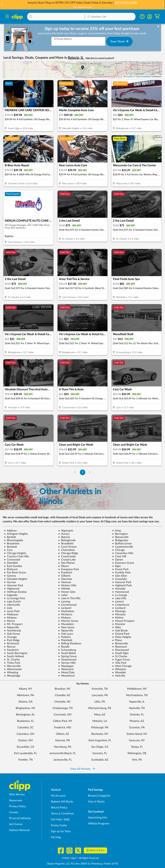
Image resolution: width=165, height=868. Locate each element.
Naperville (12, 627)
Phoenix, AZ (137, 721)
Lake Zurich (12, 602)
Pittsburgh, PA (100, 727)
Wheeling (11, 673)
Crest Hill (119, 556)
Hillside (64, 589)
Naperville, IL (137, 702)
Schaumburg (67, 650)
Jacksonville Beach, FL (63, 753)
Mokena (10, 618)
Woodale (119, 673)
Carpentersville (123, 547)
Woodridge (12, 676)
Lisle (8, 608)
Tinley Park (12, 663)
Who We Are (17, 795)
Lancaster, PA (100, 695)
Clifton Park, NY (63, 721)
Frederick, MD (63, 727)
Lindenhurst (121, 605)
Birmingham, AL (25, 715)
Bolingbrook (67, 540)
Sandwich (11, 650)
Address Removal (19, 830)
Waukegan (66, 666)
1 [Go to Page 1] (83, 472)
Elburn (64, 566)
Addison (10, 531)
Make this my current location (100, 58)
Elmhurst (11, 569)
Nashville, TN (137, 708)
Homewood (121, 592)
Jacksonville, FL (63, 760)
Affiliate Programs (99, 824)
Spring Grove (67, 656)
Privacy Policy (18, 806)
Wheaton (119, 669)
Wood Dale (66, 673)
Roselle (64, 647)
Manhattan (66, 611)
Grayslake (119, 579)
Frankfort (65, 573)
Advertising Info (97, 818)
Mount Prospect (123, 621)
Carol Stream (67, 547)
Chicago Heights (15, 553)
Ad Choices (16, 824)
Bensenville (120, 537)
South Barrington (16, 653)
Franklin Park (121, 573)
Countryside (67, 556)
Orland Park (121, 634)
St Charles (120, 656)
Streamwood (67, 660)
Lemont (118, 602)
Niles (117, 627)
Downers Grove (123, 563)
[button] (163, 5)
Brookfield (66, 544)
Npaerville (66, 631)
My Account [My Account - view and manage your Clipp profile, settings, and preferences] (58, 796)
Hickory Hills (67, 585)
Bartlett (10, 537)
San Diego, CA (100, 747)
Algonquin (66, 531)
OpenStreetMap (143, 77)
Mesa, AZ (100, 715)
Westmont (66, 669)
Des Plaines (67, 563)
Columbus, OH (25, 734)
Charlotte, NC (63, 702)
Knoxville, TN (100, 689)
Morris (9, 621)
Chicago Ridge (68, 553)
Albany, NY (25, 689)
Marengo (119, 611)
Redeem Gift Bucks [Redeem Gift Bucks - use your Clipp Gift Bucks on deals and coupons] (62, 802)
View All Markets (83, 769)
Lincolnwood (67, 605)
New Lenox (66, 627)
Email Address (63, 39)
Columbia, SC (25, 727)
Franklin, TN (25, 760)
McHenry (65, 614)
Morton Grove (68, 621)
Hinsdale (119, 589)
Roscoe (10, 647)
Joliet (63, 595)
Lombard (119, 608)
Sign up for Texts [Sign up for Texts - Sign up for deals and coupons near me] (61, 831)
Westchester (13, 669)
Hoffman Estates (15, 592)
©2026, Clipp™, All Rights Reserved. (81, 858)
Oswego (10, 637)
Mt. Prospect (13, 624)
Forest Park (120, 569)
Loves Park (12, 611)
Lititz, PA (100, 702)
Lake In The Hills (69, 598)
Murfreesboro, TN (137, 695)
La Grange (120, 595)
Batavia (64, 537)
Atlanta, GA (25, 702)
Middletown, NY (137, 689)
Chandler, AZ (63, 695)
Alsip (117, 531)
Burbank (10, 547)
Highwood (12, 589)
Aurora (64, 534)
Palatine (64, 637)
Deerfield (11, 563)
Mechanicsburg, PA (100, 708)
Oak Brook (120, 631)
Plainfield (65, 640)
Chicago (118, 550)
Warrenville (12, 666)
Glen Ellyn (120, 576)
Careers (14, 812)
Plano (117, 640)
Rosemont (120, 647)
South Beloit (67, 653)
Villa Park (119, 663)
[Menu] (7, 17)
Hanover (65, 582)
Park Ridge (12, 640)
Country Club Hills (16, 556)
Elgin (117, 566)
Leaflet (128, 77)
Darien (118, 560)
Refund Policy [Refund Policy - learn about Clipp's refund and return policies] (59, 808)
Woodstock (67, 676)
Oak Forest (12, 634)
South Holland (14, 656)
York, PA (137, 760)
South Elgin (120, 653)
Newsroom (16, 800)
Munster (119, 624)
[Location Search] (110, 17)
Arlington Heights (16, 534)
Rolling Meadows (70, 643)
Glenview (65, 579)
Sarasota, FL (100, 753)
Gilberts (64, 576)
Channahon (67, 550)
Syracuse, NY (137, 740)
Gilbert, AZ (63, 734)
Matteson (11, 614)
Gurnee (10, 582)
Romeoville (120, 643)
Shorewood (120, 650)
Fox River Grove (15, 573)
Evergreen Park (69, 569)
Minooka (119, 614)
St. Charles (12, 660)
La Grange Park (15, 598)
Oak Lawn (66, 634)
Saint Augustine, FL (100, 740)
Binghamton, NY (25, 708)
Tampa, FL (137, 747)
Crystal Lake (67, 560)
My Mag (56, 837)
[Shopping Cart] (157, 17)
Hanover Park (122, 582)
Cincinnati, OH (63, 715)
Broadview (12, 544)
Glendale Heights (16, 579)
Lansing (64, 602)
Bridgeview (120, 540)
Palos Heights (122, 637)
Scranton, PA (137, 727)
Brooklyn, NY (63, 689)
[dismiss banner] (158, 26)
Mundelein (66, 624)
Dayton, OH (25, 740)
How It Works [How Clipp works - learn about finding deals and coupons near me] (96, 802)
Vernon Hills (67, 663)
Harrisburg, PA (63, 747)
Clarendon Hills (123, 553)
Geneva (10, 576)
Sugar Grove (121, 660)
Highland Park (122, 585)
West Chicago (122, 666)
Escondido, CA (25, 747)
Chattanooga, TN (63, 708)
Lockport (65, 608)
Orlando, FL (137, 715)
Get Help (56, 819)
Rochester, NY (100, 734)
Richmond (12, 643)
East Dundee (13, 566)
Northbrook (13, 631)
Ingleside (11, 595)
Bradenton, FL (25, 721)
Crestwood (12, 560)
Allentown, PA (25, 695)
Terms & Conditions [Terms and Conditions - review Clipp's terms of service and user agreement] (63, 814)
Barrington (120, 534)
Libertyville (12, 605)
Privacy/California (20, 818)
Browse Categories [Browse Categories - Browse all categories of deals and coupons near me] (99, 796)
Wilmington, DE (137, 753)
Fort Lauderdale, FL (25, 753)
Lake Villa (119, 598)
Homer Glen (67, 592)
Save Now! (119, 41)
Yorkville (119, 676)
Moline (118, 618)
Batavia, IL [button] (76, 58)
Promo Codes (59, 825)
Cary (8, 550)
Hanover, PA (63, 740)
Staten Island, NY (137, 734)
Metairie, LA (100, 721)
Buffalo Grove (122, 544)
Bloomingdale (14, 540)
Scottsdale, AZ (100, 760)
